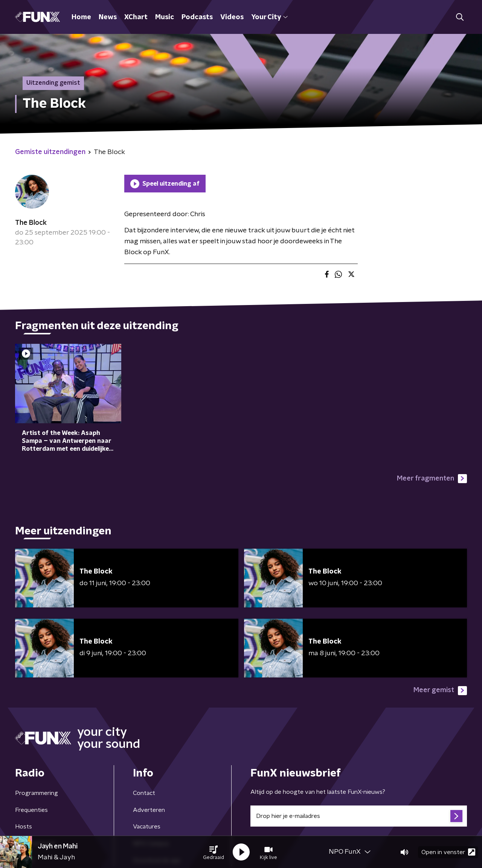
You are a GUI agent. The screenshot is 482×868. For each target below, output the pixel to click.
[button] (214, 852)
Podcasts (197, 17)
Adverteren (149, 810)
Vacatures (147, 827)
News (108, 17)
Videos (232, 17)
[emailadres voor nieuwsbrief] (359, 816)
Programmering (37, 793)
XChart (136, 17)
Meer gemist (440, 691)
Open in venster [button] (448, 852)
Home (81, 17)
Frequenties (31, 810)
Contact (144, 793)
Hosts (24, 827)
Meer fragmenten (432, 479)
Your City (269, 17)
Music (165, 17)
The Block (31, 223)
